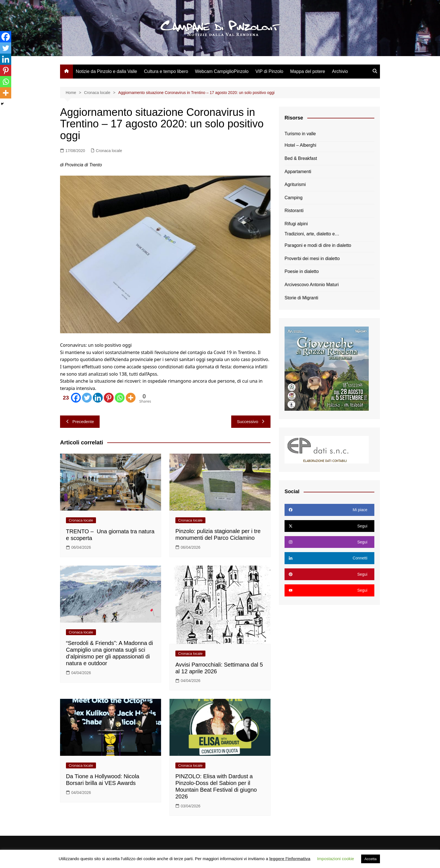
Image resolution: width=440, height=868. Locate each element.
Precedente (80, 422)
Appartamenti (298, 172)
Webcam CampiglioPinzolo (222, 71)
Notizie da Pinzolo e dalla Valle (106, 71)
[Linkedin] (98, 398)
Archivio (340, 71)
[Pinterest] (109, 398)
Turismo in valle (300, 134)
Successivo (251, 422)
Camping (294, 198)
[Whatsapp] (120, 398)
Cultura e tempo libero (166, 71)
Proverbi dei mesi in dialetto (312, 259)
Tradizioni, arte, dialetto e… (312, 234)
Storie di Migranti (301, 298)
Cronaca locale (109, 151)
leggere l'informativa (290, 859)
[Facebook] (71, 398)
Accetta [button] (371, 859)
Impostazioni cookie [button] (336, 859)
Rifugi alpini (296, 224)
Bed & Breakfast (301, 158)
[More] (131, 398)
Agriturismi (295, 184)
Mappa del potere (308, 71)
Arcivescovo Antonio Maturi (312, 285)
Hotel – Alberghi (300, 145)
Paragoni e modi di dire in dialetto (318, 245)
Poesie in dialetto (302, 271)
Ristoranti (294, 211)
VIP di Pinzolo (269, 71)
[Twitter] (87, 398)
